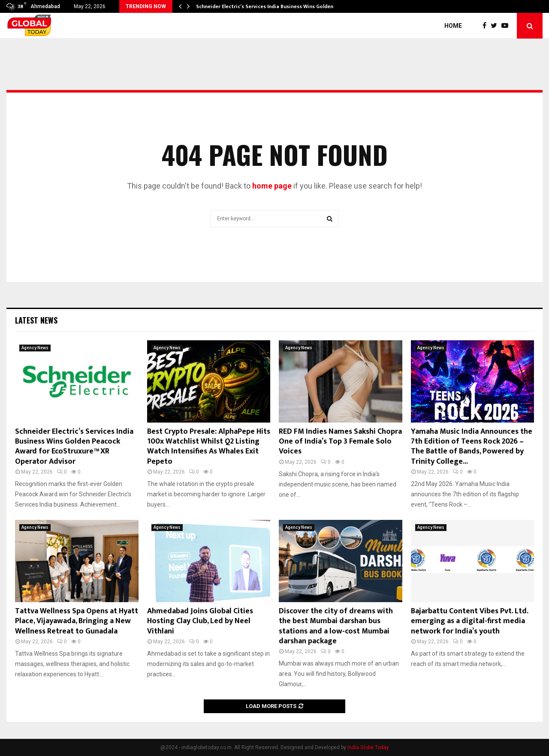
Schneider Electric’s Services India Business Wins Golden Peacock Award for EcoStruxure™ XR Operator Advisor (74, 447)
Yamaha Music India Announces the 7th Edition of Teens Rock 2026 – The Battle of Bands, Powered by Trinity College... (472, 447)
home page (272, 186)
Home (453, 26)
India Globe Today (368, 747)
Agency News (35, 348)
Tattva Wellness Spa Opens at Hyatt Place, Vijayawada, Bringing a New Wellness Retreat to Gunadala (77, 621)
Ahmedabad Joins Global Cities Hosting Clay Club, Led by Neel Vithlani (200, 621)
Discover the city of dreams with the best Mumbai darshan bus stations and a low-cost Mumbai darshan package (336, 626)
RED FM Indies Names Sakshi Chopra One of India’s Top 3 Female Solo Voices (340, 442)
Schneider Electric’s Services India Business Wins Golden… (267, 6)
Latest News (36, 320)
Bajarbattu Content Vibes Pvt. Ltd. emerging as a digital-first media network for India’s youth (469, 621)
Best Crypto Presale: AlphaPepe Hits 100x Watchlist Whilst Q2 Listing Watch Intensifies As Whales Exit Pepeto (209, 447)
